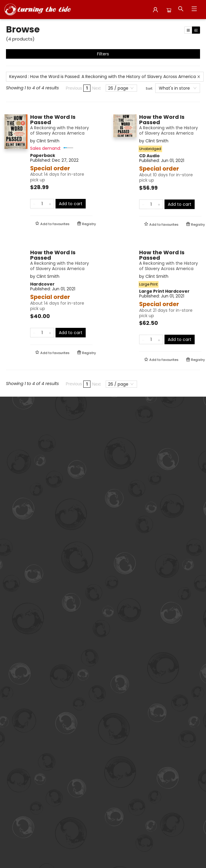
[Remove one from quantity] (34, 204)
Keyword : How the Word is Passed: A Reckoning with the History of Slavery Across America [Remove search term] (105, 77)
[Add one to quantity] (50, 204)
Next (96, 88)
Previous (74, 88)
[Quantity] (42, 204)
